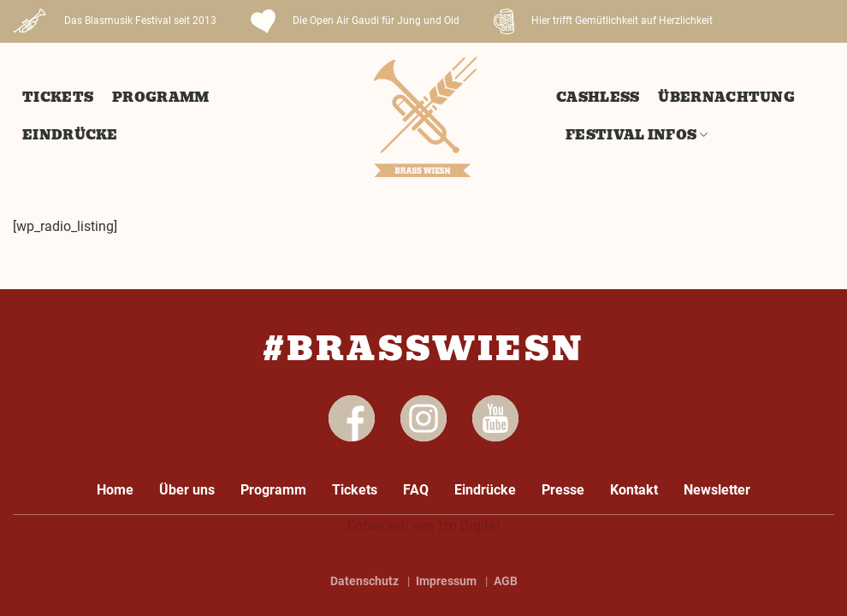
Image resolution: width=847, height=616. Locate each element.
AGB (506, 581)
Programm (160, 98)
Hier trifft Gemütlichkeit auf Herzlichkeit (603, 22)
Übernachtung (726, 98)
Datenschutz (364, 581)
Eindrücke (70, 135)
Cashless (598, 98)
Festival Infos (637, 135)
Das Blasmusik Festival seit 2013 (115, 22)
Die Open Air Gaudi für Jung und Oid (355, 22)
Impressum (446, 581)
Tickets (58, 98)
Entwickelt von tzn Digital (423, 526)
